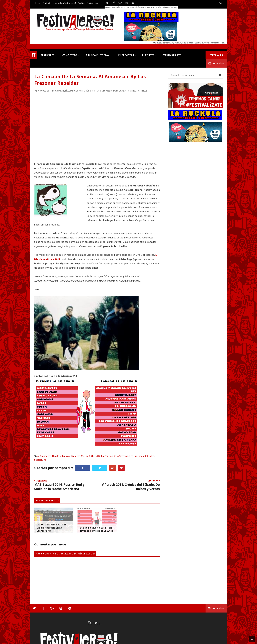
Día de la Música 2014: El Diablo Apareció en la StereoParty (51, 528)
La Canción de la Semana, (109, 91)
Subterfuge (40, 460)
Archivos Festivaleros (88, 3)
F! (34, 55)
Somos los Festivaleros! (65, 3)
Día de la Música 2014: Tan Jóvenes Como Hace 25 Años (97, 529)
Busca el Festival (98, 55)
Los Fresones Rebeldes (142, 456)
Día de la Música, (72, 91)
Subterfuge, (143, 91)
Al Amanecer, (60, 91)
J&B (98, 456)
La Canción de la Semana (115, 456)
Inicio (38, 3)
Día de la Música (61, 456)
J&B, (98, 91)
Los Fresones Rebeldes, (128, 91)
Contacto (47, 3)
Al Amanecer (44, 456)
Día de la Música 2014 (83, 456)
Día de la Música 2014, (87, 91)
